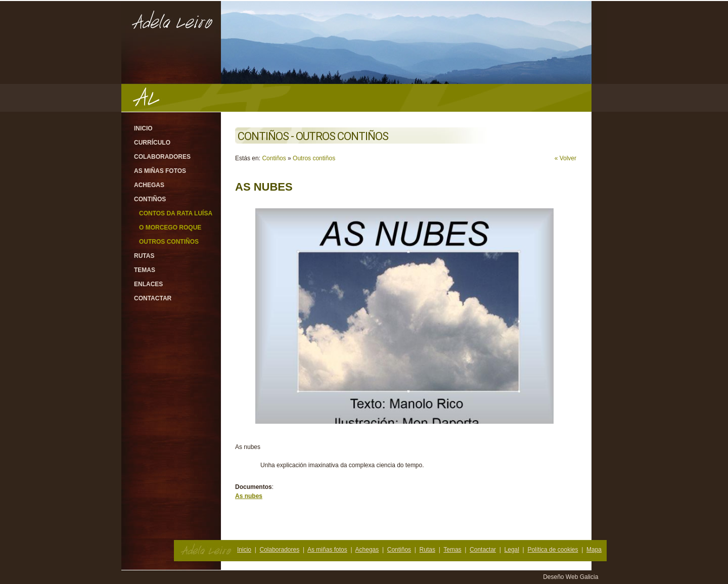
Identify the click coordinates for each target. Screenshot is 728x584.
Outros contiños (169, 242)
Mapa (594, 550)
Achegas (149, 185)
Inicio (143, 128)
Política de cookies (553, 550)
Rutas (144, 256)
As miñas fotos (160, 171)
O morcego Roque (170, 228)
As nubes (249, 496)
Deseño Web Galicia (572, 577)
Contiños (150, 199)
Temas (145, 270)
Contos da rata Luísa (176, 213)
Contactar (153, 298)
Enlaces (148, 284)
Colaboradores (162, 157)
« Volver (565, 158)
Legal (512, 550)
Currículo (152, 143)
